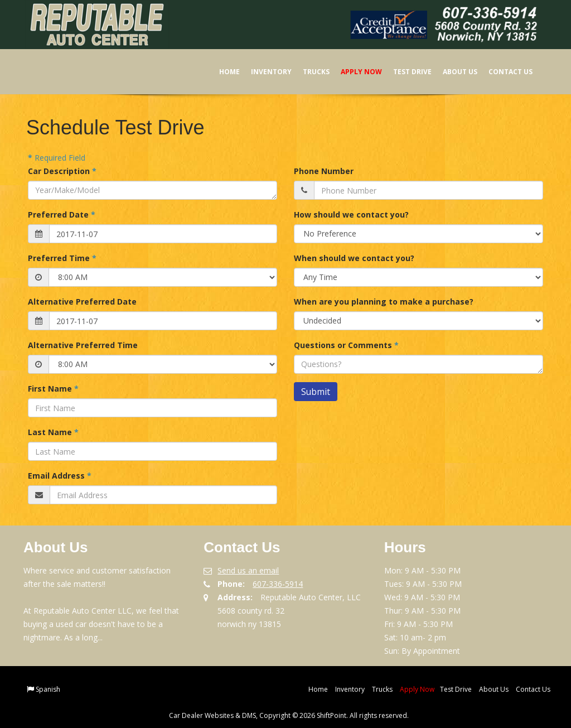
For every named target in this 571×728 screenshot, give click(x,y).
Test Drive (405, 72)
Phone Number (324, 171)
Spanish (48, 689)
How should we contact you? (351, 214)
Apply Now (354, 72)
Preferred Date (62, 214)
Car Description (62, 171)
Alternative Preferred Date (82, 302)
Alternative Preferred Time (83, 345)
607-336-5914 (278, 584)
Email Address (60, 476)
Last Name (53, 432)
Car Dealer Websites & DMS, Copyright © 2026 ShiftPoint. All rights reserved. (289, 715)
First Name (53, 389)
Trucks (309, 72)
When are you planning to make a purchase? (384, 302)
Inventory (264, 72)
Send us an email (248, 570)
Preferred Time (62, 258)
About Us (453, 72)
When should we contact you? (354, 258)
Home (222, 72)
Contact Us (503, 72)
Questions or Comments (346, 345)
